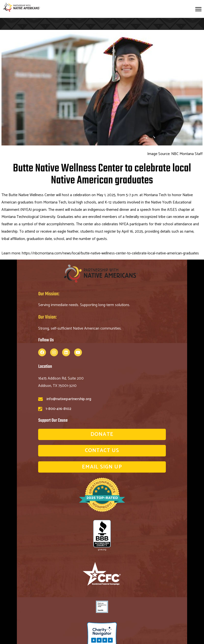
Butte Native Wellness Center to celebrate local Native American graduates (102, 174)
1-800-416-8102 (58, 409)
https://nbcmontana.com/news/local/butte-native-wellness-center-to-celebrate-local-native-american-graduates (111, 253)
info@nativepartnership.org (69, 399)
